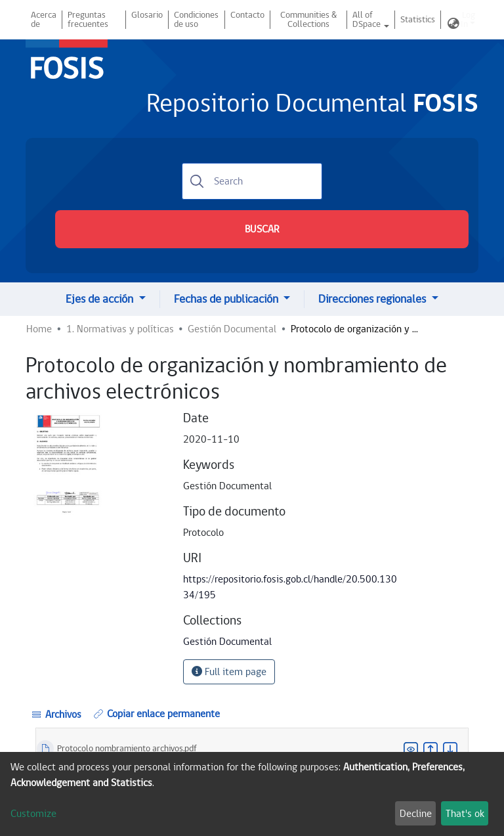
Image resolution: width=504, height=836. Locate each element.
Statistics (418, 20)
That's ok (465, 814)
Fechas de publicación (227, 299)
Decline (416, 814)
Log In (468, 20)
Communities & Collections (308, 20)
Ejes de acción (101, 299)
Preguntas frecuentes (88, 20)
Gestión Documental (232, 329)
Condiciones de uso (196, 20)
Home (39, 329)
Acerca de (44, 20)
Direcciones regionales (373, 299)
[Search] (252, 181)
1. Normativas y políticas (120, 329)
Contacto (247, 15)
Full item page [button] (229, 672)
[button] (453, 24)
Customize (33, 814)
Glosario (147, 15)
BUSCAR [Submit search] (262, 229)
